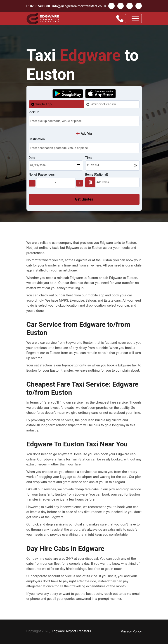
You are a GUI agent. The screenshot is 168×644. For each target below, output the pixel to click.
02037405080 (40, 6)
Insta (139, 6)
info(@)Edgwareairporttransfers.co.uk (79, 6)
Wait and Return (103, 104)
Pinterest (130, 6)
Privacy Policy (131, 631)
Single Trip (44, 104)
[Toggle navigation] (135, 19)
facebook (111, 6)
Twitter (121, 6)
